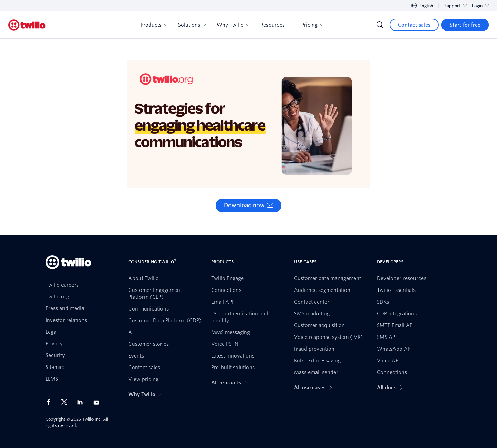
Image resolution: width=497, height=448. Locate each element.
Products (154, 25)
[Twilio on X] (67, 402)
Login (480, 6)
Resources (275, 25)
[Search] (380, 25)
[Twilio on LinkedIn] (82, 402)
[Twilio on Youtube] (98, 402)
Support (455, 6)
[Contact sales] (414, 25)
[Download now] (248, 206)
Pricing (312, 25)
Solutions (192, 25)
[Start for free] (465, 25)
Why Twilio (233, 25)
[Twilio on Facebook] (51, 402)
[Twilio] (27, 25)
